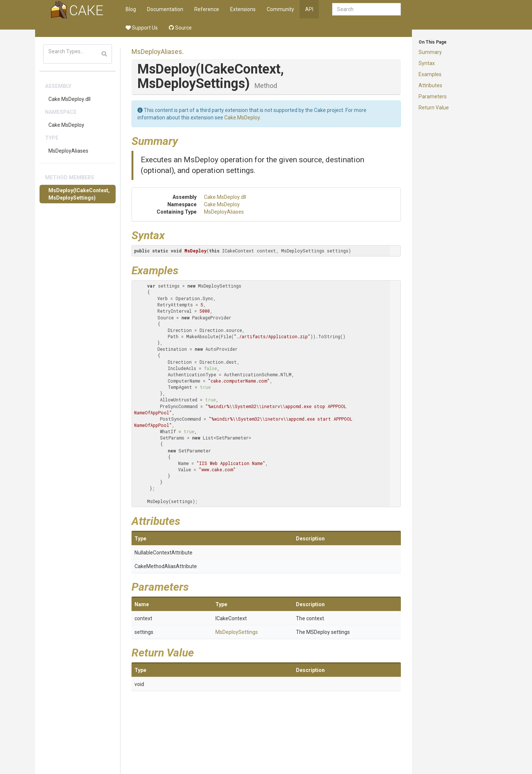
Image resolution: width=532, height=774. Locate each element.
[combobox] (366, 9)
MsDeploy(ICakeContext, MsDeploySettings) (79, 194)
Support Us (142, 28)
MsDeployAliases (68, 151)
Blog (131, 9)
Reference (207, 9)
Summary (430, 52)
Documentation (165, 9)
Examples (430, 74)
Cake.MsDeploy (66, 125)
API (309, 9)
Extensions (243, 9)
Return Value (434, 108)
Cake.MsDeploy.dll (69, 99)
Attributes (430, 85)
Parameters (433, 96)
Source (180, 28)
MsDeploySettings (237, 632)
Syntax (427, 63)
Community (280, 9)
